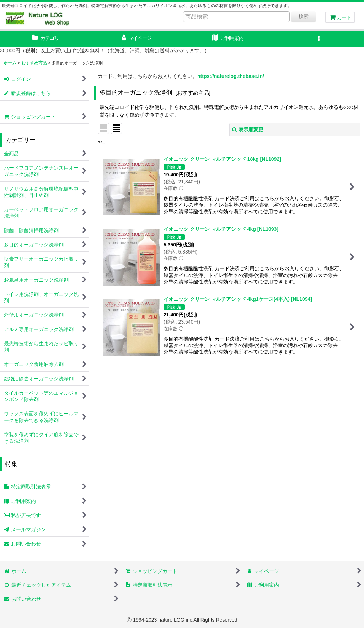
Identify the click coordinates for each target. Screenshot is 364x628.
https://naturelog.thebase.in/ (231, 76)
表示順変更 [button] (248, 129)
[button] (318, 39)
